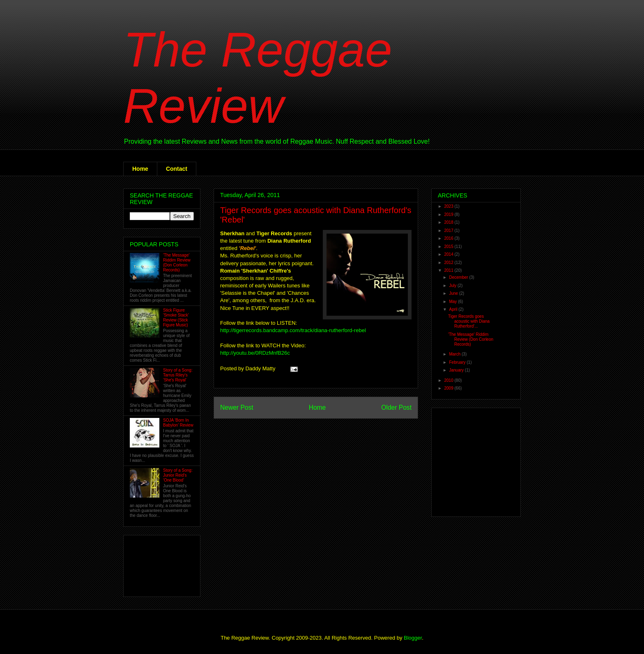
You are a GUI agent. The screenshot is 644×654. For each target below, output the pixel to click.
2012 (449, 263)
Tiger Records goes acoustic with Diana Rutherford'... (469, 321)
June (454, 293)
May (453, 302)
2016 (449, 238)
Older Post (396, 407)
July (453, 286)
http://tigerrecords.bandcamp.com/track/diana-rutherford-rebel (293, 330)
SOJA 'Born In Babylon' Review (178, 423)
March (455, 354)
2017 (449, 231)
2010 (449, 380)
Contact (177, 169)
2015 (449, 247)
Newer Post (237, 407)
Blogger (413, 638)
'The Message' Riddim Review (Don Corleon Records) (177, 263)
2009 (449, 388)
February (458, 362)
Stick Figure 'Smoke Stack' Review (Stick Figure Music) (176, 318)
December (459, 277)
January (457, 370)
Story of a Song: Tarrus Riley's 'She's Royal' (178, 375)
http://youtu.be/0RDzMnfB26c (255, 353)
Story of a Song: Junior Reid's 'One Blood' (178, 475)
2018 (449, 222)
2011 (449, 270)
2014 (449, 254)
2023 (449, 206)
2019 (449, 215)
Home (140, 169)
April (454, 309)
